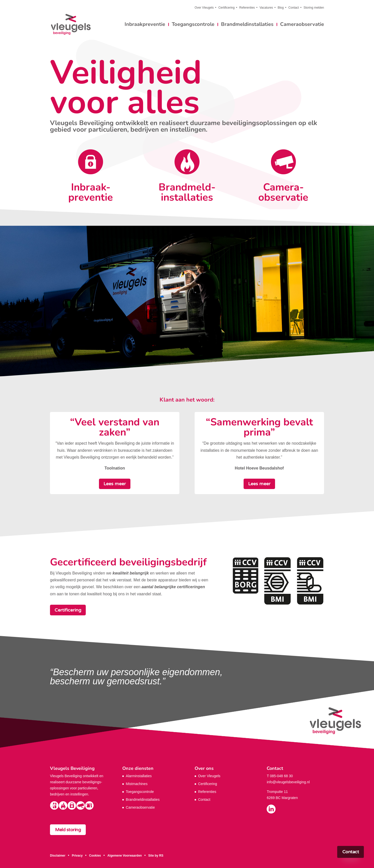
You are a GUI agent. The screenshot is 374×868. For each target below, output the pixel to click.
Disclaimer (58, 856)
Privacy (77, 856)
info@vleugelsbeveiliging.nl (288, 782)
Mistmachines (137, 784)
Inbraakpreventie (145, 25)
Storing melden (314, 8)
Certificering (227, 8)
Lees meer (115, 484)
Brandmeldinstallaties (247, 25)
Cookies (95, 856)
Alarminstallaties (139, 776)
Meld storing (68, 830)
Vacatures (266, 8)
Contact (294, 8)
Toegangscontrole (193, 25)
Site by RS (156, 856)
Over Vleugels (204, 8)
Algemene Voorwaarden (125, 856)
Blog (281, 8)
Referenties (247, 8)
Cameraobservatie (302, 25)
